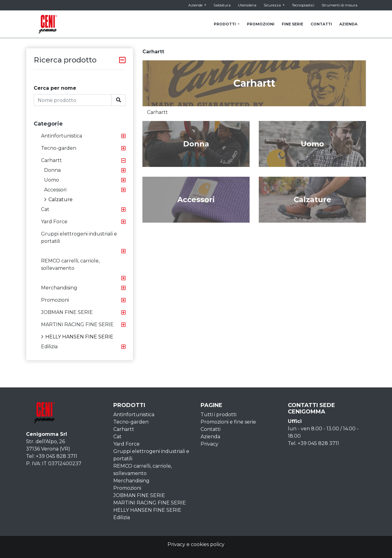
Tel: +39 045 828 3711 (52, 456)
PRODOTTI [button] (225, 24)
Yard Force (54, 222)
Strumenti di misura (339, 5)
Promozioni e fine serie (228, 422)
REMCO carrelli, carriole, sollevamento (70, 264)
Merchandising (59, 288)
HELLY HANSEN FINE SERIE (77, 337)
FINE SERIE (292, 24)
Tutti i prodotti (219, 415)
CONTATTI (321, 24)
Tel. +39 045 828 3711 (313, 443)
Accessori (55, 190)
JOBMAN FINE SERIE (67, 312)
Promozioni (55, 300)
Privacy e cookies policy (196, 544)
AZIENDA (348, 24)
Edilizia (49, 347)
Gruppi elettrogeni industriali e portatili (79, 238)
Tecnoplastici (303, 5)
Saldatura (222, 5)
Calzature (58, 200)
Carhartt (51, 160)
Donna (52, 170)
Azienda (210, 437)
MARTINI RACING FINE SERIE (77, 324)
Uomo (52, 180)
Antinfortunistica (62, 136)
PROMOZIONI (261, 24)
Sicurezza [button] (273, 5)
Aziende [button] (196, 5)
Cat (45, 209)
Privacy (209, 444)
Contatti (211, 429)
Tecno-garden (59, 148)
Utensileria (247, 5)
